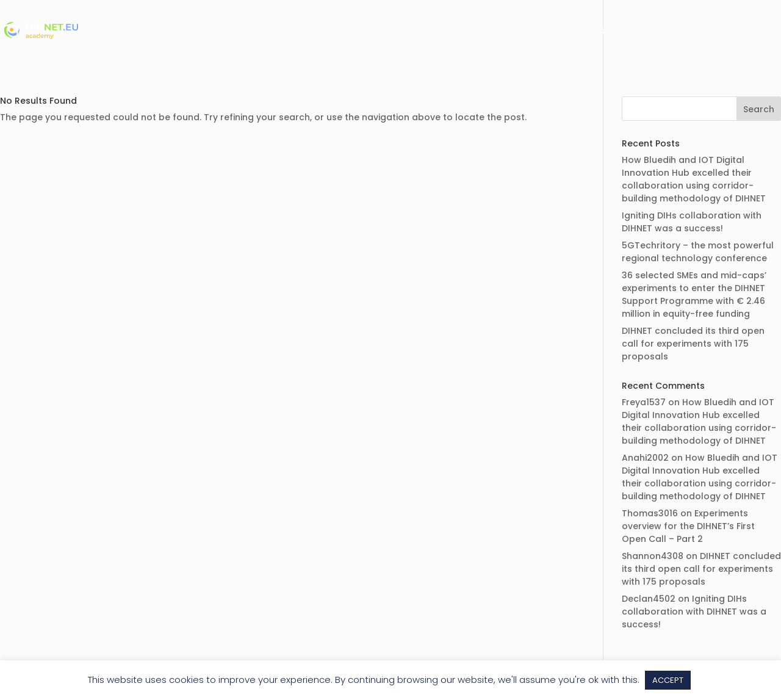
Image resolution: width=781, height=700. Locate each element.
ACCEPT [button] (668, 680)
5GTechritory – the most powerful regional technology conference (698, 252)
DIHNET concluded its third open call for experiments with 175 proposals (693, 344)
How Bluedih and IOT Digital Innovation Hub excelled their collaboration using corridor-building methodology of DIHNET (694, 179)
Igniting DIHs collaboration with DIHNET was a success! (692, 222)
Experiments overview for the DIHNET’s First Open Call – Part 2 (688, 526)
